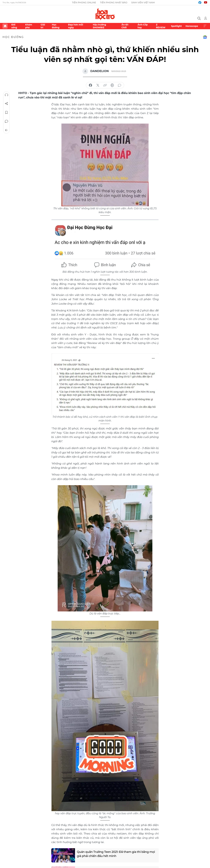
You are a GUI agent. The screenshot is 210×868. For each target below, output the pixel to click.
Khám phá (29, 26)
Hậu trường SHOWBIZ (99, 26)
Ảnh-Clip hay (143, 26)
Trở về (6, 130)
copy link (105, 85)
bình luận (120, 85)
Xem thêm (205, 26)
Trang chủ (5, 26)
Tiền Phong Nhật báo (114, 3)
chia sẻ (90, 85)
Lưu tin (6, 112)
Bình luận (6, 121)
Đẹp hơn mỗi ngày (76, 26)
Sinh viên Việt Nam (143, 3)
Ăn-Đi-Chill (125, 26)
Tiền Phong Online (84, 3)
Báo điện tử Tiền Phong (105, 14)
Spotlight (176, 26)
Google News (205, 37)
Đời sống (14, 26)
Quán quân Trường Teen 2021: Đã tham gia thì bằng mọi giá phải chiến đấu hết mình (116, 854)
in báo (112, 85)
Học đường (56, 26)
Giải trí (43, 26)
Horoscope (192, 26)
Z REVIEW (161, 26)
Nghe (6, 95)
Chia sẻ (6, 104)
